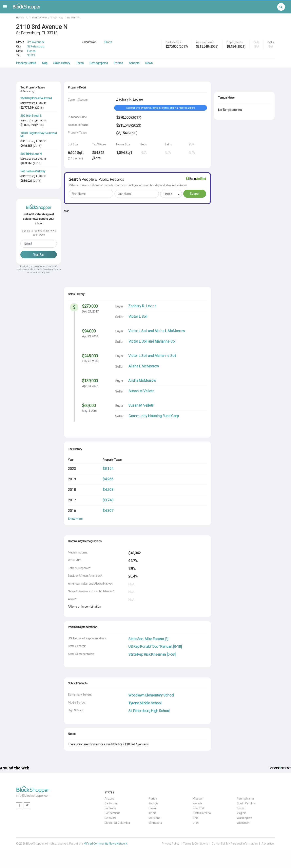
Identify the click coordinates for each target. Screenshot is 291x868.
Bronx (108, 42)
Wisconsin (243, 823)
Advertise (268, 844)
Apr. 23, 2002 (90, 386)
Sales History (62, 63)
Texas (241, 808)
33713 (31, 55)
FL (27, 18)
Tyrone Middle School (145, 703)
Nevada (197, 803)
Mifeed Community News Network (105, 844)
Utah (196, 823)
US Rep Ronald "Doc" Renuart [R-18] (155, 647)
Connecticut (112, 813)
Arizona (110, 799)
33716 (43, 141)
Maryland (154, 818)
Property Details (26, 63)
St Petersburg (57, 18)
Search (195, 194)
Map (45, 63)
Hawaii (153, 808)
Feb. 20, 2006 (90, 361)
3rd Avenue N (73, 18)
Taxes (80, 63)
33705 (43, 120)
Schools (134, 63)
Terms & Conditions (196, 844)
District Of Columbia (117, 823)
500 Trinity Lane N (31, 154)
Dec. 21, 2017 (90, 311)
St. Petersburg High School (149, 711)
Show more (75, 519)
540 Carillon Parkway (33, 171)
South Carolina (246, 803)
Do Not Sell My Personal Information (235, 844)
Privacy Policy (171, 844)
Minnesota (155, 823)
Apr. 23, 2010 (90, 336)
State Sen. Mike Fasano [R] (148, 639)
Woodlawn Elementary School (151, 695)
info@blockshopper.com (33, 796)
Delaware (111, 818)
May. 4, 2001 (90, 411)
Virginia (242, 813)
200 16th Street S (31, 116)
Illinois (152, 813)
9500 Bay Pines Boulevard (36, 98)
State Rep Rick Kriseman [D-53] (152, 654)
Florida (31, 51)
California (111, 803)
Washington (244, 818)
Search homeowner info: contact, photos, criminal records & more (161, 108)
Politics (118, 63)
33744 (43, 103)
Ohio (196, 818)
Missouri (198, 799)
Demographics (99, 63)
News (149, 63)
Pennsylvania (245, 799)
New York (199, 808)
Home (19, 18)
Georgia (153, 803)
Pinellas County (39, 18)
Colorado (110, 808)
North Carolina (202, 813)
